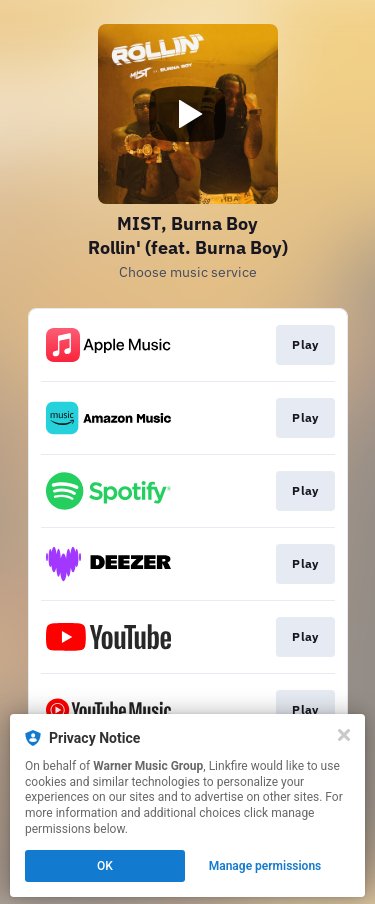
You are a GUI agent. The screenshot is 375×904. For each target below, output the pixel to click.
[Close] (344, 735)
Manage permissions (265, 866)
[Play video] (188, 114)
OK (105, 866)
